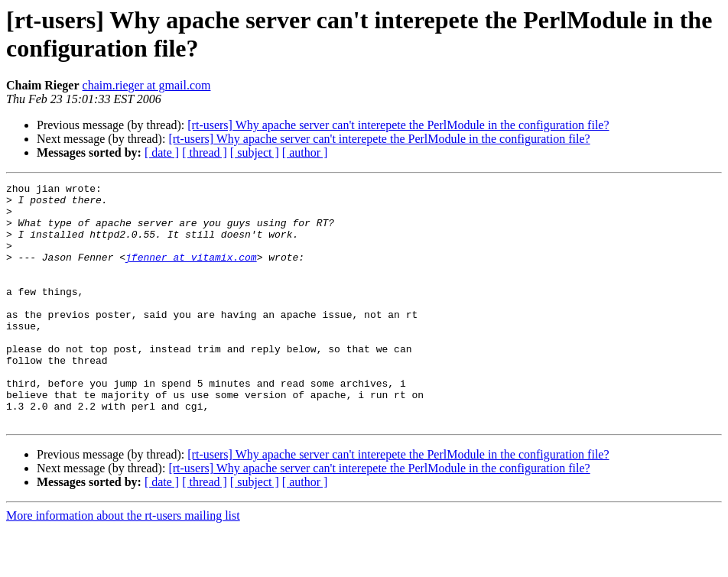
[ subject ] (255, 152)
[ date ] (162, 152)
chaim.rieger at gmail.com (147, 85)
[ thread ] (205, 152)
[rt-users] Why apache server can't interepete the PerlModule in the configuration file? (398, 125)
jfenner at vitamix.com (191, 273)
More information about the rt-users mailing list (123, 564)
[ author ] (305, 152)
